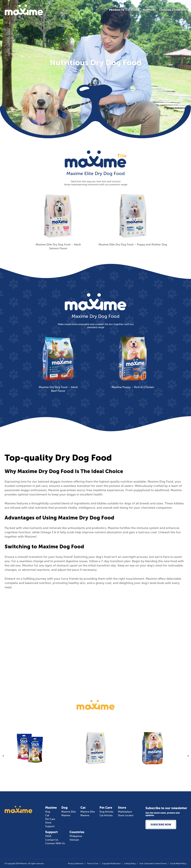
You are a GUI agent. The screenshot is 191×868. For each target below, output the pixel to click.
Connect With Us (55, 843)
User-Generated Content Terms (153, 864)
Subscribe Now (161, 825)
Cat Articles (106, 815)
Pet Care (50, 819)
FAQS (48, 836)
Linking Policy (130, 864)
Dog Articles (106, 812)
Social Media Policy (178, 864)
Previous (3, 756)
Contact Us (52, 840)
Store (135, 10)
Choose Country (172, 10)
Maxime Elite (69, 812)
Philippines (76, 836)
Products (117, 10)
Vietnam (74, 840)
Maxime (66, 815)
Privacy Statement (76, 864)
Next (188, 756)
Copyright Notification (111, 864)
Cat (47, 815)
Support (149, 10)
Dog (48, 812)
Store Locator (126, 815)
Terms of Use (93, 864)
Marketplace (125, 812)
